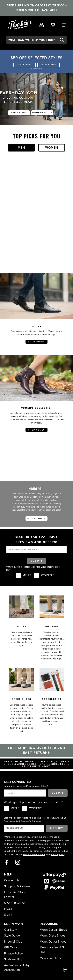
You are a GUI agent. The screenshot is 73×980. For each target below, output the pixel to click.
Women (52, 148)
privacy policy (57, 854)
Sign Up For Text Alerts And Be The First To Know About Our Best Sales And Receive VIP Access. (36, 820)
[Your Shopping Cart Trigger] (53, 25)
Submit (37, 561)
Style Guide (12, 936)
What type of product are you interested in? (33, 568)
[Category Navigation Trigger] (64, 25)
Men (21, 148)
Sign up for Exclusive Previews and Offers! (26, 786)
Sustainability (13, 959)
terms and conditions (34, 854)
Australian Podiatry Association (17, 968)
